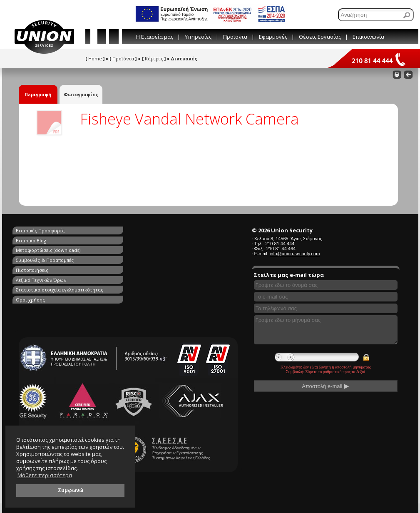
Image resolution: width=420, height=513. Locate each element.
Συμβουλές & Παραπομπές (142, 240)
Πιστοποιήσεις (32, 250)
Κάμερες (154, 59)
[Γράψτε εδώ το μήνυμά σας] (326, 330)
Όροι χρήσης (127, 259)
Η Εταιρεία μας (155, 37)
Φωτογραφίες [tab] (81, 94)
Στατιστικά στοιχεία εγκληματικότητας (60, 259)
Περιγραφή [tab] (38, 94)
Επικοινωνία (368, 37)
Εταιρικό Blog (128, 230)
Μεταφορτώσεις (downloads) (48, 240)
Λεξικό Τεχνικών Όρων (138, 250)
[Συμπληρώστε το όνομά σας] (326, 285)
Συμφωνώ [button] (71, 490)
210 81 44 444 (280, 244)
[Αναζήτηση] (376, 15)
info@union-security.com (295, 254)
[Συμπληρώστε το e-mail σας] (326, 297)
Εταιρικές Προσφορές (40, 230)
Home (95, 59)
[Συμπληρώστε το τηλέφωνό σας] (326, 308)
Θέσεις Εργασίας (320, 37)
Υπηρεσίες (198, 37)
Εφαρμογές (273, 37)
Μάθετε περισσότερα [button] (45, 475)
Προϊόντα (235, 37)
